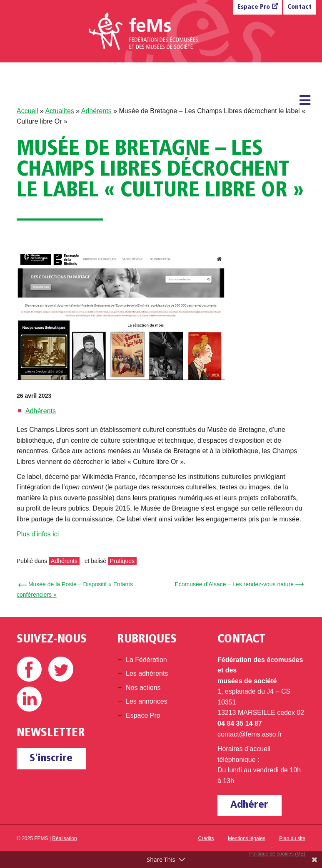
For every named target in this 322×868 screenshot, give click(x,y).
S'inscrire (51, 758)
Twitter (61, 669)
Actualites (59, 111)
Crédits (206, 838)
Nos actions (143, 688)
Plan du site (292, 838)
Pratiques (122, 561)
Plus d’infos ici (38, 534)
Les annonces (147, 701)
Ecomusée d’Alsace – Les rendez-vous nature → (238, 584)
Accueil (27, 111)
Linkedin (29, 699)
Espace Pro (254, 7)
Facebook (29, 669)
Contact (300, 7)
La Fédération (146, 660)
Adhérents (96, 111)
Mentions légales (247, 838)
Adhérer (249, 805)
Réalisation (64, 838)
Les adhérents (147, 673)
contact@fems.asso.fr (250, 734)
